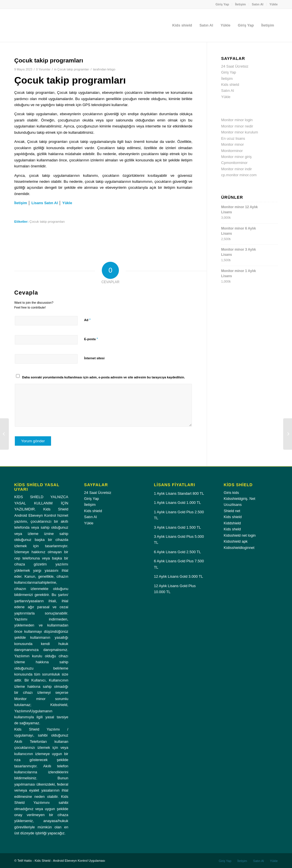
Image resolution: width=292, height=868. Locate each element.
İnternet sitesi (94, 358)
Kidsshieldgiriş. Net (240, 499)
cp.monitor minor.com (239, 175)
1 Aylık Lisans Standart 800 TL (179, 493)
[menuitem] (223, 4)
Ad (87, 320)
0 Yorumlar (43, 69)
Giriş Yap (222, 4)
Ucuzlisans (233, 505)
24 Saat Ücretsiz (235, 66)
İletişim (240, 4)
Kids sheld (232, 529)
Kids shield (230, 85)
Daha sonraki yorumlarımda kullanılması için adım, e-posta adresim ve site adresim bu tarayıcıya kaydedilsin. (104, 377)
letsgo (111, 69)
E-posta (91, 339)
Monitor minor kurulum (240, 132)
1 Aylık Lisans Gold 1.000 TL (178, 503)
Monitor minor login (237, 120)
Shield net (232, 511)
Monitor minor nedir (237, 126)
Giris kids (231, 493)
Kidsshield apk (236, 541)
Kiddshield (232, 523)
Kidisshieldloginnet (239, 548)
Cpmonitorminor (234, 163)
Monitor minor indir (237, 169)
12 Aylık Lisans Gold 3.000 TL (179, 576)
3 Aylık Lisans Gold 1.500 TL (178, 527)
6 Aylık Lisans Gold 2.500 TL (178, 552)
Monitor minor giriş (237, 157)
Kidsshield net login (240, 535)
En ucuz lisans (233, 138)
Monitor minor (233, 144)
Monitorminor (232, 151)
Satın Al (258, 4)
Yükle (274, 4)
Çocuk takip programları (73, 69)
